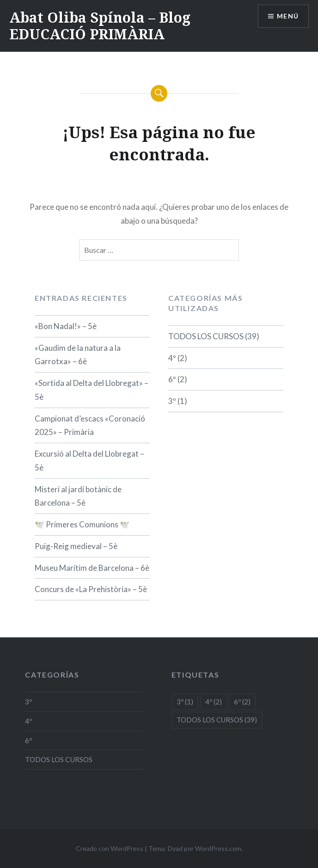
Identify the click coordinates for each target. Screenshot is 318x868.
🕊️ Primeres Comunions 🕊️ (82, 524)
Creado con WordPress (110, 848)
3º (172, 401)
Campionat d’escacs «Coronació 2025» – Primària (90, 425)
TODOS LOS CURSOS (206, 336)
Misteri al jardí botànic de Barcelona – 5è (78, 496)
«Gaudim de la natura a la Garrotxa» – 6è (78, 355)
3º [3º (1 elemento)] (185, 702)
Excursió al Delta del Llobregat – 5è (89, 461)
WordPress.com (218, 848)
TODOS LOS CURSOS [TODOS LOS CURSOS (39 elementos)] (217, 720)
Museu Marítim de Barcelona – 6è (92, 568)
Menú (287, 16)
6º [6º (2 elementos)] (242, 702)
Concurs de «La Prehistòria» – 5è (91, 589)
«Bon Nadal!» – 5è (66, 326)
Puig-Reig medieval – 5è (76, 546)
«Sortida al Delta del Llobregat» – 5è (92, 390)
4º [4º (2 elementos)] (214, 702)
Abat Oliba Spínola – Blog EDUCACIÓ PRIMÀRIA (100, 26)
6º (172, 379)
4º (172, 358)
